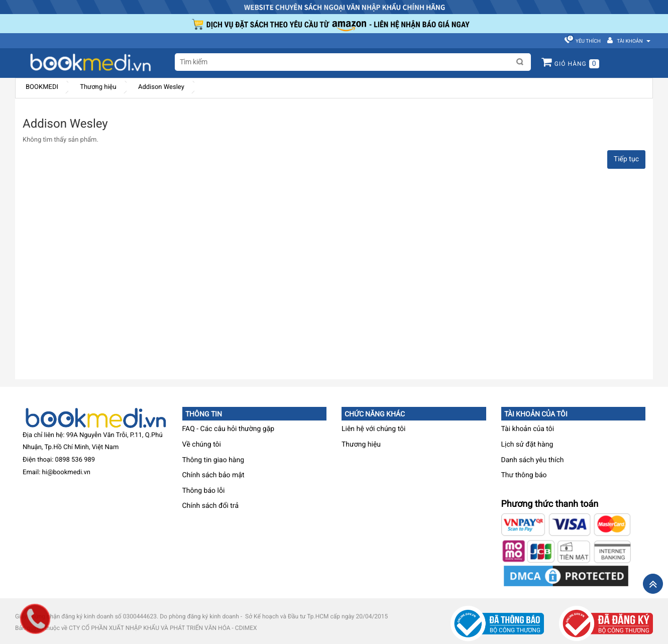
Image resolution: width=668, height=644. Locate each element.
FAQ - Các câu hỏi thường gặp (229, 429)
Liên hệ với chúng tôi (374, 429)
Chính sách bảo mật (213, 475)
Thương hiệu (98, 87)
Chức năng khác (375, 414)
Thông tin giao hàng (213, 460)
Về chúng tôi (202, 445)
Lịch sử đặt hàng (527, 445)
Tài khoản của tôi (536, 414)
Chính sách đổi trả (211, 506)
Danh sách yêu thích (533, 460)
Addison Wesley (161, 87)
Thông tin (204, 414)
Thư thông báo (524, 475)
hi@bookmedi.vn (66, 472)
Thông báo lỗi (204, 491)
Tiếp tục (626, 159)
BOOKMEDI (42, 87)
